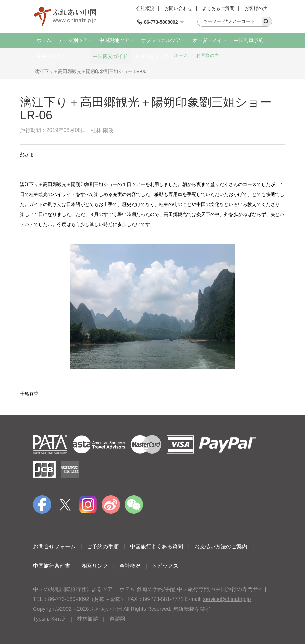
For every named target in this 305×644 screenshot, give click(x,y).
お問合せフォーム (54, 547)
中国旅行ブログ (152, 56)
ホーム (44, 40)
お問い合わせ (178, 8)
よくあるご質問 (218, 8)
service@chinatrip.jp (227, 599)
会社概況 (145, 8)
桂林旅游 (88, 619)
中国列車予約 (249, 40)
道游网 (117, 619)
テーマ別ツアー (75, 40)
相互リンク (95, 566)
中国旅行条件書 (52, 566)
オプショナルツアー (163, 40)
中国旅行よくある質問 (156, 547)
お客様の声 (256, 8)
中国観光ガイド (110, 56)
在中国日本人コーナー (61, 56)
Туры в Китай (49, 619)
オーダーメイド (210, 40)
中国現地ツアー (117, 40)
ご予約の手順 (103, 547)
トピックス (165, 566)
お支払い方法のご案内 (221, 547)
